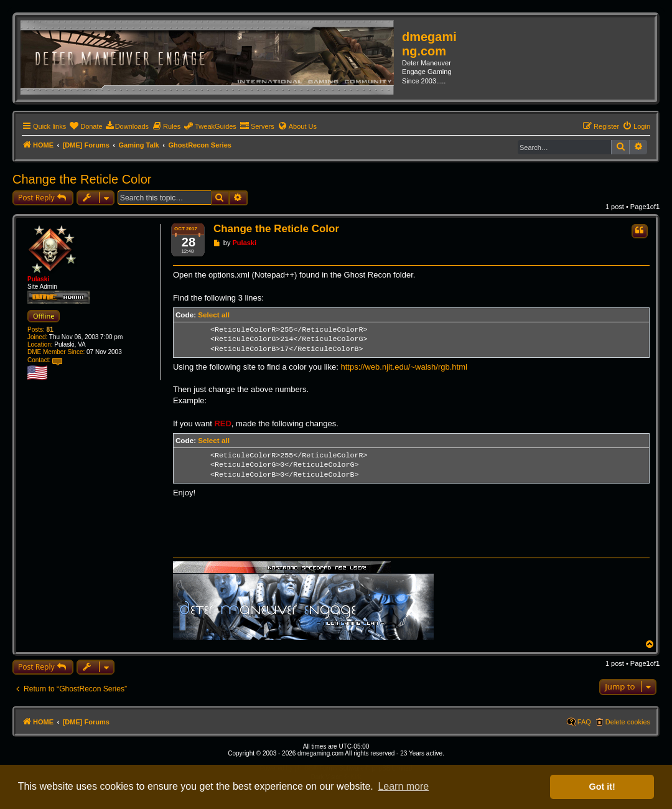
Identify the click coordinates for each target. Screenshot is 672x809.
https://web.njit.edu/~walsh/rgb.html (404, 367)
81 (50, 330)
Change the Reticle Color (82, 179)
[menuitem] (86, 126)
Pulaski (38, 279)
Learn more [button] (403, 786)
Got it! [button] (602, 787)
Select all (214, 315)
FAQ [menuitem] (584, 722)
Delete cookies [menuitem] (628, 722)
